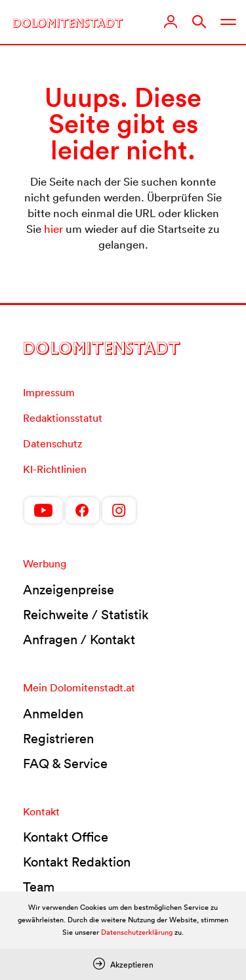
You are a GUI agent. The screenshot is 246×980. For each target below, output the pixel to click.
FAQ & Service (65, 764)
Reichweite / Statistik (86, 615)
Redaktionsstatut (63, 418)
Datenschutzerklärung (137, 932)
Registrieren (58, 739)
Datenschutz (52, 443)
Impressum (49, 392)
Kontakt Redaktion (77, 862)
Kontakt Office (66, 837)
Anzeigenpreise (69, 590)
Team (39, 887)
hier (53, 229)
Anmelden (53, 714)
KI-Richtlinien (55, 469)
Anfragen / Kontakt (79, 640)
